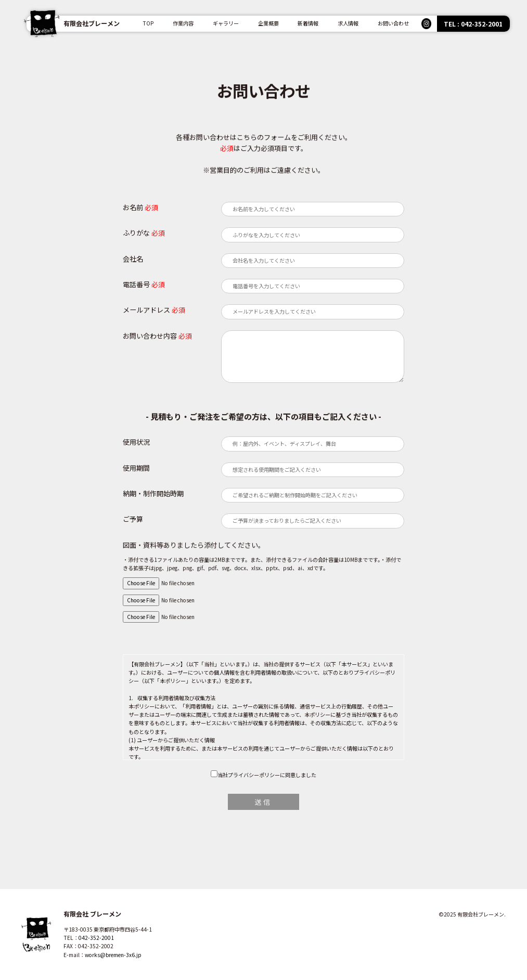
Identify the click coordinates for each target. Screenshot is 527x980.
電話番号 (136, 284)
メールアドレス (146, 310)
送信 (263, 802)
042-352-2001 (96, 948)
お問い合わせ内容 (150, 336)
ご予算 (133, 519)
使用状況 (136, 442)
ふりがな (136, 233)
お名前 (133, 207)
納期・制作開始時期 (153, 493)
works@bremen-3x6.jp (113, 965)
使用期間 (136, 468)
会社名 (133, 259)
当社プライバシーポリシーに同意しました (267, 775)
